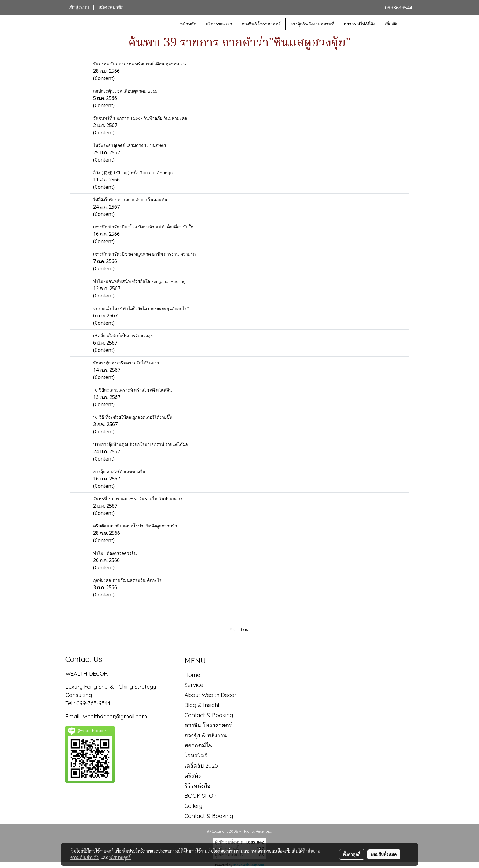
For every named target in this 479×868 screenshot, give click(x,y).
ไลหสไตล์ (196, 755)
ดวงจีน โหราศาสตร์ (208, 725)
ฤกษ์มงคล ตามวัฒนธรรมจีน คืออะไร (127, 580)
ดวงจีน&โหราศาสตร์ (261, 24)
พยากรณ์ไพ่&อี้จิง (359, 24)
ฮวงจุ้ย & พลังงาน (206, 735)
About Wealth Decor (210, 695)
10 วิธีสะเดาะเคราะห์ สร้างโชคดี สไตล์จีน (133, 390)
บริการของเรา (219, 24)
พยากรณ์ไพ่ (199, 745)
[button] (409, 24)
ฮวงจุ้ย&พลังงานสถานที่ (312, 24)
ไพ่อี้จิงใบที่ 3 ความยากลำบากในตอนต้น (130, 200)
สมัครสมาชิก (111, 7)
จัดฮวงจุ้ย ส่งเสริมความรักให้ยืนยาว (126, 363)
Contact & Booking (209, 715)
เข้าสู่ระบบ (79, 7)
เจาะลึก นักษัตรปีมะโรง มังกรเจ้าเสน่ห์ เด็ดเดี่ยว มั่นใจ (143, 227)
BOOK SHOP (201, 796)
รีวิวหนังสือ (197, 786)
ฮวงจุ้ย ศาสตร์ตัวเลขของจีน (119, 472)
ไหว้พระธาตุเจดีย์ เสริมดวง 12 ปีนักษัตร (130, 145)
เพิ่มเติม (392, 24)
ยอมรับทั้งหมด (384, 854)
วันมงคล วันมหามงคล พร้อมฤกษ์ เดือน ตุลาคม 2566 (141, 64)
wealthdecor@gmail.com (116, 716)
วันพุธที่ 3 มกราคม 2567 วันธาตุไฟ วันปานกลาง (138, 499)
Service (194, 685)
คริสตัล (193, 776)
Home (192, 675)
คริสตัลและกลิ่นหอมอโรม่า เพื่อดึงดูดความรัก (135, 526)
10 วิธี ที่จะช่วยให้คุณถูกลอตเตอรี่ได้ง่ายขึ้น (133, 417)
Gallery (193, 806)
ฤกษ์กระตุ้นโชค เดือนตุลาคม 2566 (125, 91)
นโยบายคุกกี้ (120, 857)
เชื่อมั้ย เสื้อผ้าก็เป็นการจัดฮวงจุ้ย (123, 336)
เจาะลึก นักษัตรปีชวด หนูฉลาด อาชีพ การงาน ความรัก (144, 254)
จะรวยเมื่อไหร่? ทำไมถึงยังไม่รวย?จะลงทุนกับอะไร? (141, 308)
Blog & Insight (202, 705)
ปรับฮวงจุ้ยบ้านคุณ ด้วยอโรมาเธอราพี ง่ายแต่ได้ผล (141, 444)
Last (245, 629)
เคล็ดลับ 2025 (201, 766)
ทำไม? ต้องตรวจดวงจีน (115, 553)
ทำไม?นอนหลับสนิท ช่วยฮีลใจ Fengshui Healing (139, 281)
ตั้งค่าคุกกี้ (352, 854)
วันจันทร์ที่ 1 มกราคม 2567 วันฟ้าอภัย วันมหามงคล (140, 118)
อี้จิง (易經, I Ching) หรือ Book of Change (133, 173)
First (234, 629)
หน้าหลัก (188, 24)
